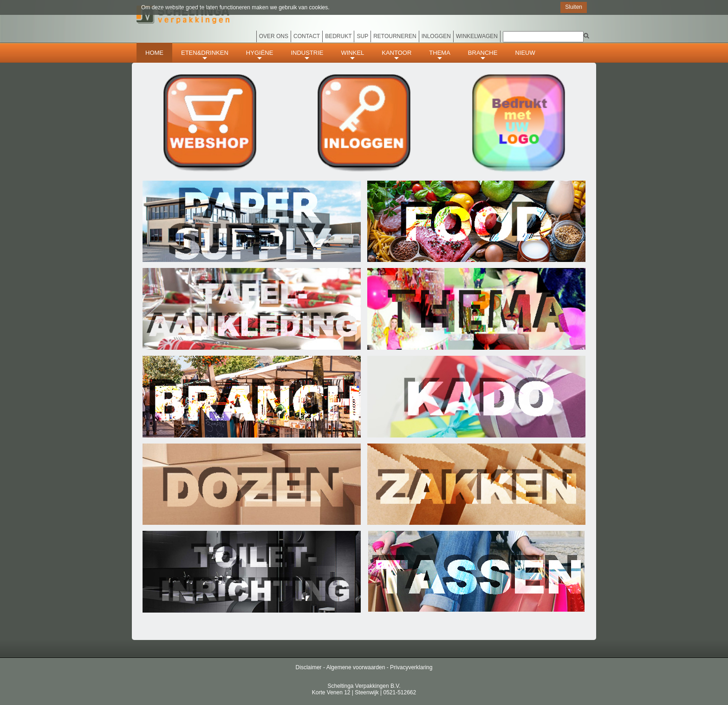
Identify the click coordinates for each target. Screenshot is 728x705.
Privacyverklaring (411, 667)
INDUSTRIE (307, 55)
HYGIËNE (260, 55)
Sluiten (574, 7)
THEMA (440, 55)
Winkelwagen (477, 36)
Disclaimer (309, 667)
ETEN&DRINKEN (205, 55)
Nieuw (525, 53)
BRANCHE (483, 55)
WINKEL (352, 55)
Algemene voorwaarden (356, 667)
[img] (586, 36)
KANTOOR (396, 55)
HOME (154, 53)
